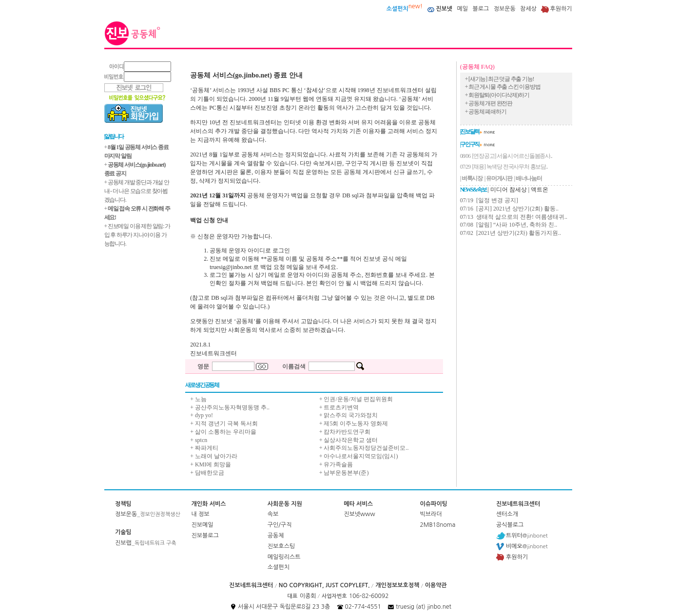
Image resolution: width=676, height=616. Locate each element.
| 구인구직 (470, 144)
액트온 (540, 190)
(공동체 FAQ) (477, 67)
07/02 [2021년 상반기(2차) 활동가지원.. (511, 233)
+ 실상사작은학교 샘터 (349, 440)
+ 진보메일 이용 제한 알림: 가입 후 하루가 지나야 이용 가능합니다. (137, 235)
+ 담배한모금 (207, 473)
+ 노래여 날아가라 (214, 456)
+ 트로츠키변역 (339, 407)
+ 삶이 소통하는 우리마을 (223, 432)
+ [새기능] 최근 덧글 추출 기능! (500, 79)
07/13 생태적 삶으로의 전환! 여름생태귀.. (514, 217)
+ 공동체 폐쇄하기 (486, 112)
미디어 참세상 (509, 190)
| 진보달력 (470, 132)
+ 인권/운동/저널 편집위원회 (356, 399)
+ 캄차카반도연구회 (345, 432)
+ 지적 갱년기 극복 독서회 (224, 423)
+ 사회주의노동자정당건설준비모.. (364, 448)
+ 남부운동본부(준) (344, 473)
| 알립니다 (114, 136)
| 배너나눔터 (528, 178)
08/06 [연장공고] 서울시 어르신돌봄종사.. (506, 156)
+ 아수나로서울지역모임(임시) (359, 456)
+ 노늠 (198, 399)
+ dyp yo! (202, 415)
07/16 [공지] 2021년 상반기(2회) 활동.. (509, 209)
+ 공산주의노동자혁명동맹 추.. (230, 407)
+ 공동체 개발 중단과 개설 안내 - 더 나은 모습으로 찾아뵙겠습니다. (137, 191)
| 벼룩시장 (471, 178)
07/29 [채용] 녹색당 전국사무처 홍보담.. (504, 167)
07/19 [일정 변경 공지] (489, 200)
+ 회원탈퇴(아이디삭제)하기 (497, 95)
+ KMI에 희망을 (211, 464)
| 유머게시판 (498, 178)
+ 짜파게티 (204, 448)
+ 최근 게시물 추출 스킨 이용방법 (503, 87)
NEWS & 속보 (473, 190)
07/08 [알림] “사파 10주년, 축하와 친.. (509, 225)
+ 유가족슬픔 (336, 464)
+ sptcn (199, 440)
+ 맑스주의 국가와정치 (349, 415)
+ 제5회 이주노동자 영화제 (354, 423)
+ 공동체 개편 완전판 (489, 103)
